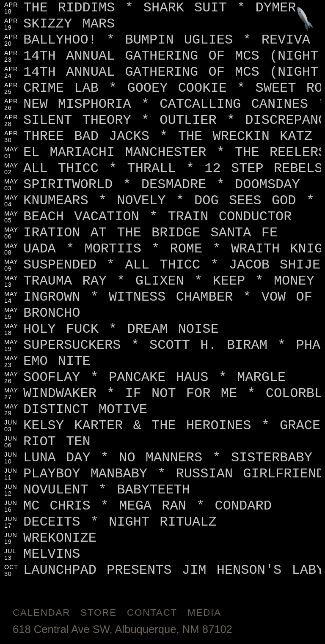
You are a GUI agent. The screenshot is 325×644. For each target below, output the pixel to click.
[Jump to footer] (305, 20)
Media (204, 612)
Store (99, 612)
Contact (152, 612)
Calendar (41, 612)
